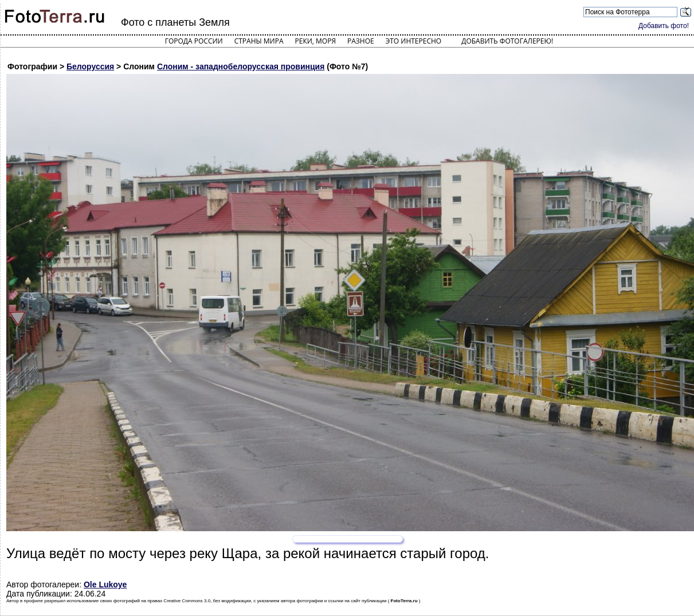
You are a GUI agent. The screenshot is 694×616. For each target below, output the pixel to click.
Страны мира (259, 41)
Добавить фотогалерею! (507, 41)
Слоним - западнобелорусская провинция (241, 66)
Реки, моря (315, 41)
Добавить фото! (664, 26)
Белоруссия (90, 66)
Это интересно (414, 41)
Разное (361, 41)
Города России (194, 41)
